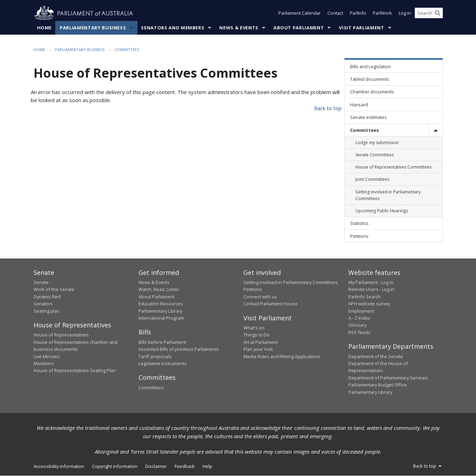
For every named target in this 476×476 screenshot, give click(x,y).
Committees (127, 49)
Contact (335, 13)
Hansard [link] (359, 105)
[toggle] (435, 130)
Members (44, 363)
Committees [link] (364, 130)
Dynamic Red (47, 297)
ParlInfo (358, 13)
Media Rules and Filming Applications (282, 356)
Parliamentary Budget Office (378, 385)
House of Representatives (61, 335)
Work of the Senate (54, 290)
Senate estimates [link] (368, 118)
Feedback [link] (185, 466)
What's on (254, 328)
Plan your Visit (258, 349)
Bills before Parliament (162, 342)
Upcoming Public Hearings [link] (382, 211)
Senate (41, 282)
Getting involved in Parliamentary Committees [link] (388, 195)
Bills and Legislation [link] (371, 66)
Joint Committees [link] (372, 180)
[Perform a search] (438, 13)
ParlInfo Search (364, 297)
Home (45, 28)
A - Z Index (359, 318)
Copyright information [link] (115, 466)
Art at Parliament (261, 342)
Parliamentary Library (160, 311)
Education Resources (161, 304)
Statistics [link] (359, 223)
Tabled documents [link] (370, 79)
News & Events (239, 28)
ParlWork (382, 13)
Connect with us (260, 297)
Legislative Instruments (163, 363)
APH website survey (369, 304)
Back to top (328, 108)
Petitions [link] (359, 236)
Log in (405, 13)
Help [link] (207, 466)
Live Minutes (47, 356)
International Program (161, 318)
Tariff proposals (155, 356)
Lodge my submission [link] (377, 143)
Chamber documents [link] (372, 92)
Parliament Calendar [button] (300, 13)
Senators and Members (173, 28)
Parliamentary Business (93, 28)
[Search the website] (429, 13)
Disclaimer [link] (156, 466)
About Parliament (299, 28)
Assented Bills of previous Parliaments (179, 349)
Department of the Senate (376, 356)
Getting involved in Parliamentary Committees (291, 282)
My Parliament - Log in (371, 282)
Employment (361, 311)
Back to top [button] (428, 466)
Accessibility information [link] (59, 466)
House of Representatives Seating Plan (75, 371)
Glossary (357, 325)
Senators (43, 304)
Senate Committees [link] (375, 155)
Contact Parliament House (271, 304)
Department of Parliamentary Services (388, 378)
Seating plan (47, 311)
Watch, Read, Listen (159, 290)
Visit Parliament (361, 28)
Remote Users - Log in (371, 290)
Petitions (253, 290)
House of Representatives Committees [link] (393, 167)
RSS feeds (359, 332)
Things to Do (257, 335)
